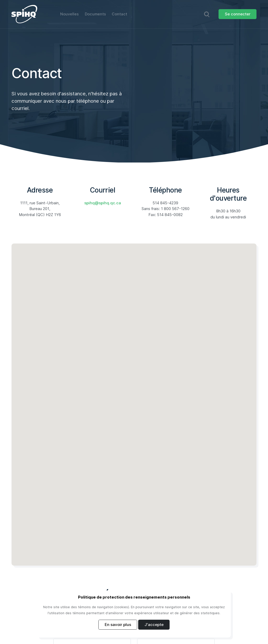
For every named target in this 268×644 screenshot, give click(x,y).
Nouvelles (70, 14)
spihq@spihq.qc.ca (103, 203)
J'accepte (154, 625)
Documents (96, 14)
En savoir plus (118, 625)
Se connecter (238, 14)
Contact (120, 14)
